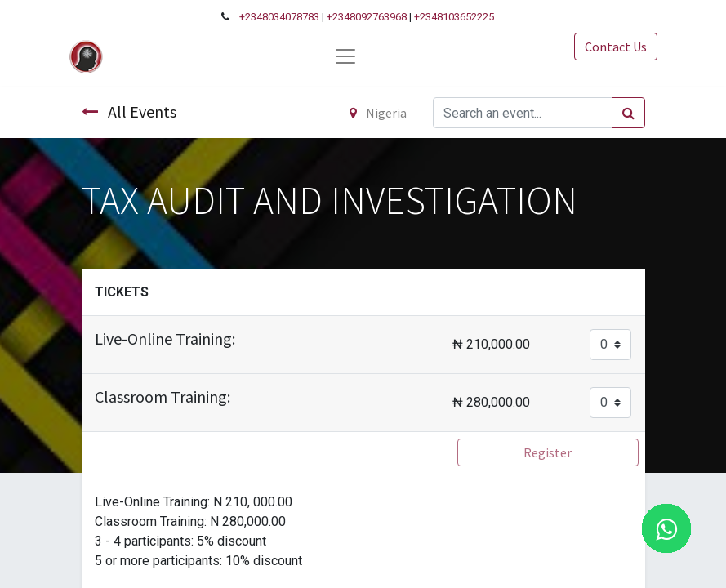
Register (548, 452)
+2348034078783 (279, 17)
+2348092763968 (367, 17)
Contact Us (616, 47)
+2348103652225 (454, 17)
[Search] (628, 113)
